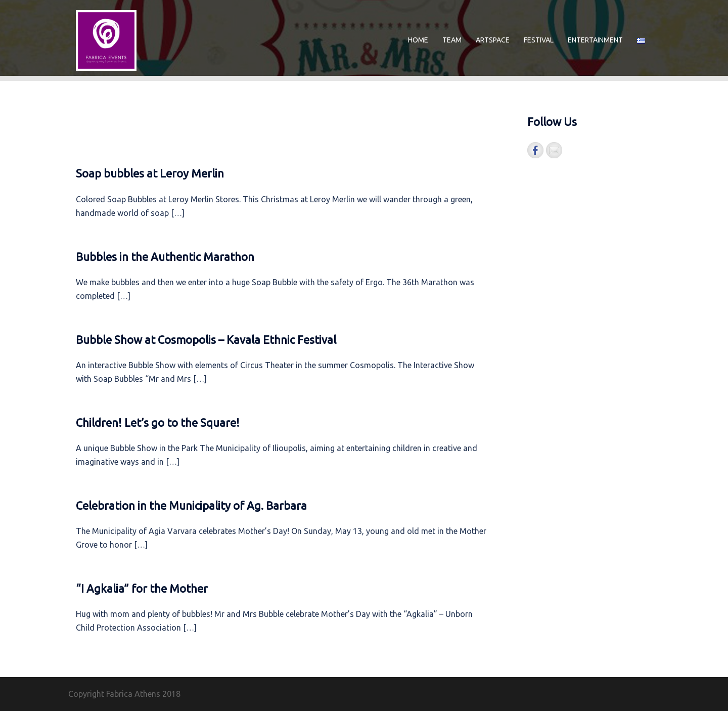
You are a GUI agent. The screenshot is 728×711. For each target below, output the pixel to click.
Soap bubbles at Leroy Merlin (150, 173)
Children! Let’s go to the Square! (158, 423)
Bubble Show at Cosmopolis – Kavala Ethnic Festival (206, 340)
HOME (418, 40)
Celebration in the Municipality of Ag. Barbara (191, 505)
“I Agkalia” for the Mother (142, 588)
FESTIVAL (539, 40)
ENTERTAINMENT (595, 40)
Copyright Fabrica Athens (114, 694)
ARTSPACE (493, 40)
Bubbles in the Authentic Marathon (165, 257)
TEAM (452, 40)
